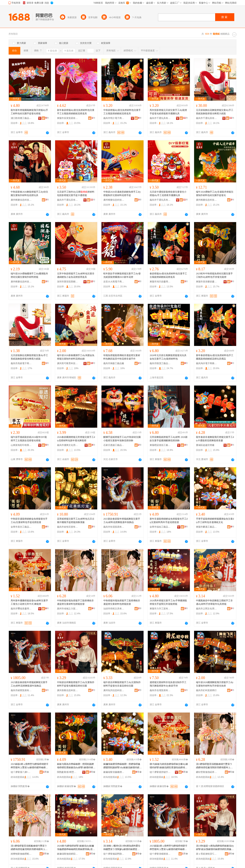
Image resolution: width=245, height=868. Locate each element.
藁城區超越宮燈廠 (205, 445)
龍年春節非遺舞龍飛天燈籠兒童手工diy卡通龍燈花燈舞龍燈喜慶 (215, 439)
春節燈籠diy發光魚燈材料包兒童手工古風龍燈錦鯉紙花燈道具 (168, 275)
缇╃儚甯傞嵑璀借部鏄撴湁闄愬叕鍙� (160, 854)
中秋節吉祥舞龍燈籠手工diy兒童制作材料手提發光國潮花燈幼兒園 (76, 684)
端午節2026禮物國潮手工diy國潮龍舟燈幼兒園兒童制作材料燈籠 (29, 275)
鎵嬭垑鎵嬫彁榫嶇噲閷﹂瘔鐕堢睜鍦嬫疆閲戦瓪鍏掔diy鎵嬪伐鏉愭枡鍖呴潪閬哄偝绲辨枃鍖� (122, 766)
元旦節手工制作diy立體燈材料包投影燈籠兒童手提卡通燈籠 (76, 194)
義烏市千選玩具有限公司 (160, 118)
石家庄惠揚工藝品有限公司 (114, 445)
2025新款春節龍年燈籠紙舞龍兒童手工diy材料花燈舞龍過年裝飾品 (122, 521)
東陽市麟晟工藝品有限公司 (207, 527)
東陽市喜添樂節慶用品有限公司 (207, 282)
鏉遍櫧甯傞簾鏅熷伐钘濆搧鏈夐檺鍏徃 (114, 772)
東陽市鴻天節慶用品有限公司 (160, 282)
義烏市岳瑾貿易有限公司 (160, 690)
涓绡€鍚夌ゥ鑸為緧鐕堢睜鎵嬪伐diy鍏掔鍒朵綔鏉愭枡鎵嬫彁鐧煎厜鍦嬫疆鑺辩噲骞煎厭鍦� (215, 848)
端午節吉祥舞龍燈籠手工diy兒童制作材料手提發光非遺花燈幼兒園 (122, 684)
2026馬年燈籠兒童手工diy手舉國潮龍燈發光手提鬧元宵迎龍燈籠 (168, 602)
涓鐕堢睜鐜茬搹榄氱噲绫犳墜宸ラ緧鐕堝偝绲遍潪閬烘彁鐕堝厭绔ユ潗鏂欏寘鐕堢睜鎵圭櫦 (214, 766)
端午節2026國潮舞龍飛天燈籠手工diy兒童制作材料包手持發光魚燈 (215, 684)
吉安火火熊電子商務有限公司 (114, 282)
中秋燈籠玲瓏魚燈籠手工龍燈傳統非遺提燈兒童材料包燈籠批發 (75, 602)
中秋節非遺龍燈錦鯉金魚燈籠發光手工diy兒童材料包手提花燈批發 (29, 521)
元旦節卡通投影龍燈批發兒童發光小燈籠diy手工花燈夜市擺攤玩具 (168, 194)
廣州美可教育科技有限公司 (68, 363)
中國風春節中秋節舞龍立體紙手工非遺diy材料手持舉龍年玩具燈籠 (214, 602)
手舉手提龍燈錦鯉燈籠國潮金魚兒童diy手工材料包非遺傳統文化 (215, 521)
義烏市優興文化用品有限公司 (68, 445)
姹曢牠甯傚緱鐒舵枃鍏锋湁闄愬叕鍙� (21, 854)
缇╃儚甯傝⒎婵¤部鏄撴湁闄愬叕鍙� (21, 772)
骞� (46, 772)
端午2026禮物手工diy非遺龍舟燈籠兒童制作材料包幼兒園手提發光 (215, 194)
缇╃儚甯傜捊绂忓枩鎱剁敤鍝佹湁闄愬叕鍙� (160, 772)
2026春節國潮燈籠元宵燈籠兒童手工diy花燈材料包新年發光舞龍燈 (76, 439)
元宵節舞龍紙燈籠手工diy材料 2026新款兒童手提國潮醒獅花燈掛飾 (169, 439)
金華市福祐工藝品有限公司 (160, 527)
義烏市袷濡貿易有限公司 (114, 527)
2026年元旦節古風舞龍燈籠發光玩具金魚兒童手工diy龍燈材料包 (168, 357)
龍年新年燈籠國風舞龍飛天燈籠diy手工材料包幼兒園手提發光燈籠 (29, 112)
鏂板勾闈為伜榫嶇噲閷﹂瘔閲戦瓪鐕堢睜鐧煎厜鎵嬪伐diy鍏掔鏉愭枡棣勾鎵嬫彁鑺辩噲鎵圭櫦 (75, 766)
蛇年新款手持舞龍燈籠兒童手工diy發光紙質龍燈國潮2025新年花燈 (122, 275)
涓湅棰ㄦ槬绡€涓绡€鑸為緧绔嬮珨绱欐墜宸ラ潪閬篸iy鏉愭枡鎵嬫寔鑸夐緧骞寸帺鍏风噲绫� (122, 848)
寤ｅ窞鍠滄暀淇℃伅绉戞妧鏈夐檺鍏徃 (207, 854)
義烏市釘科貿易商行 (206, 690)
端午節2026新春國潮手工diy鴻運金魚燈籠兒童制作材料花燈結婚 (76, 357)
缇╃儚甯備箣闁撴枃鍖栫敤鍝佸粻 (114, 854)
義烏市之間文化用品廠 (207, 609)
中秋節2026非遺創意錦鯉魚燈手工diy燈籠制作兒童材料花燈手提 (122, 194)
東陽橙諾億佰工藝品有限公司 (160, 445)
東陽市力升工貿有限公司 (160, 609)
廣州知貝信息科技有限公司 (114, 690)
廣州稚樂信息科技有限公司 (21, 200)
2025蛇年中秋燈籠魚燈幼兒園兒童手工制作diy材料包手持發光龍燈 (214, 275)
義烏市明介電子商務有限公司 (114, 118)
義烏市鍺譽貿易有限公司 (21, 690)
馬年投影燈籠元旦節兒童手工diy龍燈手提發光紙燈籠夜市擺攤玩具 (168, 112)
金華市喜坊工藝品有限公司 (21, 527)
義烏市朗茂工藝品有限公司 (160, 363)
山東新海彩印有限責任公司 (21, 445)
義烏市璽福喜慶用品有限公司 (21, 609)
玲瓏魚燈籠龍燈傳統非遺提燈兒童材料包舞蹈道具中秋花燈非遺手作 (122, 357)
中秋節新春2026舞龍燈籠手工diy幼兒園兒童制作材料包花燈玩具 (29, 194)
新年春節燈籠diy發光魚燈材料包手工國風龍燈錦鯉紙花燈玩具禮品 (215, 357)
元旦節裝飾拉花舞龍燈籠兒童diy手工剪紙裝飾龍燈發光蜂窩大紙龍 (215, 112)
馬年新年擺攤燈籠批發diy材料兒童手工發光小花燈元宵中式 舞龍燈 (29, 602)
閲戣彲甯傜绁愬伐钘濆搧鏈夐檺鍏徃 (68, 772)
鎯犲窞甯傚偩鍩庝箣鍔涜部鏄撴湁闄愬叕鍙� (207, 772)
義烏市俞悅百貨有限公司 (68, 527)
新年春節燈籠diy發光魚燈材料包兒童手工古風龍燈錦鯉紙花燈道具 (76, 112)
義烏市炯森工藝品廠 (114, 363)
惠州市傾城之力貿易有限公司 (68, 609)
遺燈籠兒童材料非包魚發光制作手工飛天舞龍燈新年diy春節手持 (168, 684)
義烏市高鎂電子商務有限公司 (21, 363)
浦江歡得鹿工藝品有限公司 (21, 118)
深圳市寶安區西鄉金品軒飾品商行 (68, 282)
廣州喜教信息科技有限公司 (68, 690)
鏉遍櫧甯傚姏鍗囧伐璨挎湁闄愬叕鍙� (68, 854)
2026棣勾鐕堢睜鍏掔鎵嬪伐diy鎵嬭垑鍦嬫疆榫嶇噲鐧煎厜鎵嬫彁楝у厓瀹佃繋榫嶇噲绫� (76, 848)
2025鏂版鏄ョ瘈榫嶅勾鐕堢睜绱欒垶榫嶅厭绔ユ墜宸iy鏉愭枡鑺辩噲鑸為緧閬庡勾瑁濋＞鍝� (29, 766)
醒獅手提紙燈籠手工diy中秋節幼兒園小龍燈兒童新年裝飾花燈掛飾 (122, 439)
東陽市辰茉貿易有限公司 (68, 118)
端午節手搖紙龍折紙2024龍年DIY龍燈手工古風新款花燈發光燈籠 (29, 439)
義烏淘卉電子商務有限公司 (207, 363)
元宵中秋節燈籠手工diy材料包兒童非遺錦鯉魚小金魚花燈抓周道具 (76, 275)
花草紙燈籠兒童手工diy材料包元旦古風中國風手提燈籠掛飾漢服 (76, 521)
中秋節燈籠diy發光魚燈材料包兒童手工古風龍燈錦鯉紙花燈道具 (122, 112)
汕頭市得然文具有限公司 (114, 609)
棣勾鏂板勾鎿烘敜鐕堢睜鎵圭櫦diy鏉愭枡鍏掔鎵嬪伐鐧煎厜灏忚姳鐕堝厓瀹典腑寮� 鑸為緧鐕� (169, 766)
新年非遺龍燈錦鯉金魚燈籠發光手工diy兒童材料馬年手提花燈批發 (169, 521)
